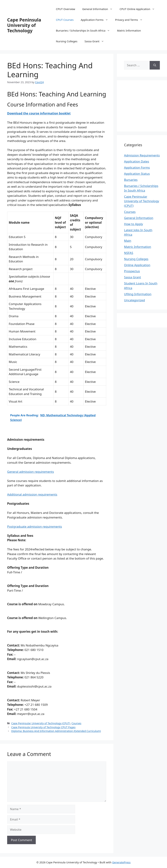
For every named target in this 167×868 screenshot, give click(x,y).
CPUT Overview (66, 9)
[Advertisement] (146, 105)
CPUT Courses (65, 20)
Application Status (137, 174)
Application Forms (96, 20)
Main (128, 241)
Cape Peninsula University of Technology (24, 25)
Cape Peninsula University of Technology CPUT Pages (43, 727)
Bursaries (131, 180)
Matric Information (129, 30)
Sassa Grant (96, 41)
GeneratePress (121, 862)
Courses (76, 723)
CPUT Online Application (139, 9)
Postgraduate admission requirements (35, 526)
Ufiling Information (138, 294)
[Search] (155, 65)
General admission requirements (30, 472)
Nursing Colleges (67, 41)
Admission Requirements (142, 155)
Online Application (137, 265)
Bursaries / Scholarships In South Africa (85, 30)
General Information (99, 9)
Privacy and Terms (131, 20)
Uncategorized (135, 300)
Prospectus (132, 271)
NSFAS (129, 253)
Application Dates (137, 161)
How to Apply (134, 224)
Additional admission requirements (32, 494)
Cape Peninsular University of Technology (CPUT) (41, 723)
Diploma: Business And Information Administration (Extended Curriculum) (56, 731)
